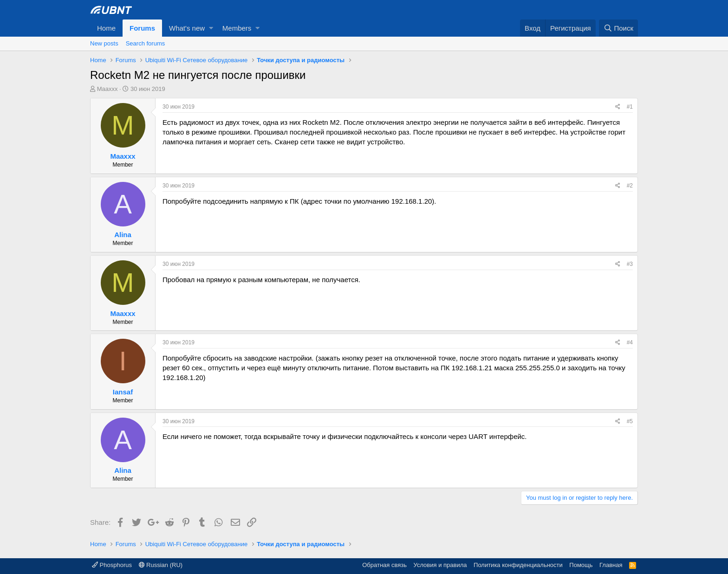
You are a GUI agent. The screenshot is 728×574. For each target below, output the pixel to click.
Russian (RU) (161, 565)
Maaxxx (107, 89)
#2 (630, 186)
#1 (630, 107)
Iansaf (123, 392)
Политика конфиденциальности (518, 565)
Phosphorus (112, 565)
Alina (123, 235)
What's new (187, 28)
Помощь (581, 565)
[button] (211, 28)
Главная (611, 565)
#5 (630, 421)
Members (237, 28)
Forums (142, 28)
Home (106, 28)
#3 (630, 264)
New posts (104, 43)
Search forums (146, 43)
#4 (630, 342)
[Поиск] (618, 28)
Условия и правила (440, 565)
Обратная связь (384, 565)
